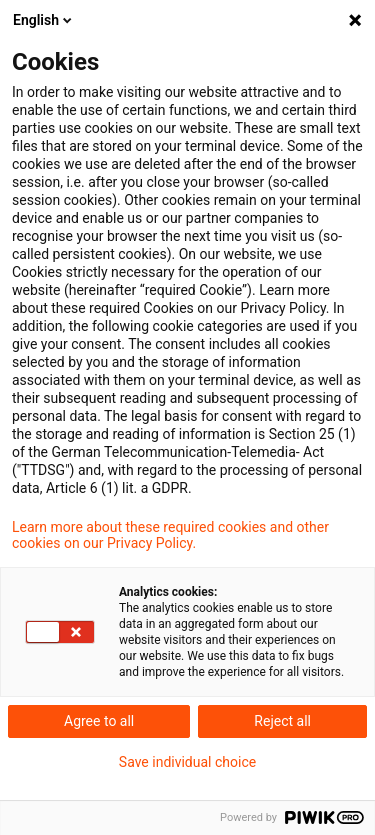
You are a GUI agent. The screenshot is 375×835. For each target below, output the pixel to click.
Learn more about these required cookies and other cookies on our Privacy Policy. (170, 535)
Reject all (282, 721)
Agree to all (99, 721)
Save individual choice (187, 762)
